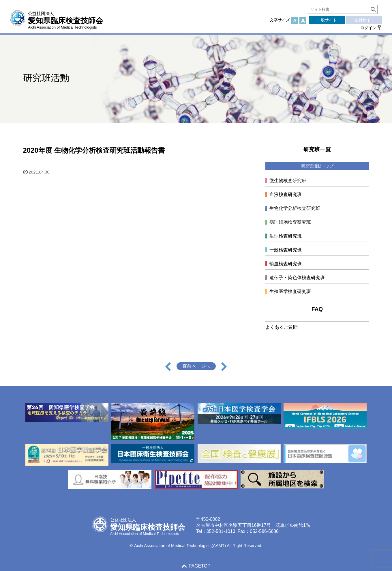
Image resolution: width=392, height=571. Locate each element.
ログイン (368, 28)
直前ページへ (196, 366)
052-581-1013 (221, 531)
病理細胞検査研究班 (290, 222)
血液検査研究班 (286, 194)
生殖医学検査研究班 (290, 291)
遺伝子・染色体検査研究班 (297, 278)
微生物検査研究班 (288, 181)
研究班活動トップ (317, 166)
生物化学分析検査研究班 (295, 208)
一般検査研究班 (286, 250)
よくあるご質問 (282, 327)
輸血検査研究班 (286, 264)
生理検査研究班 (286, 236)
